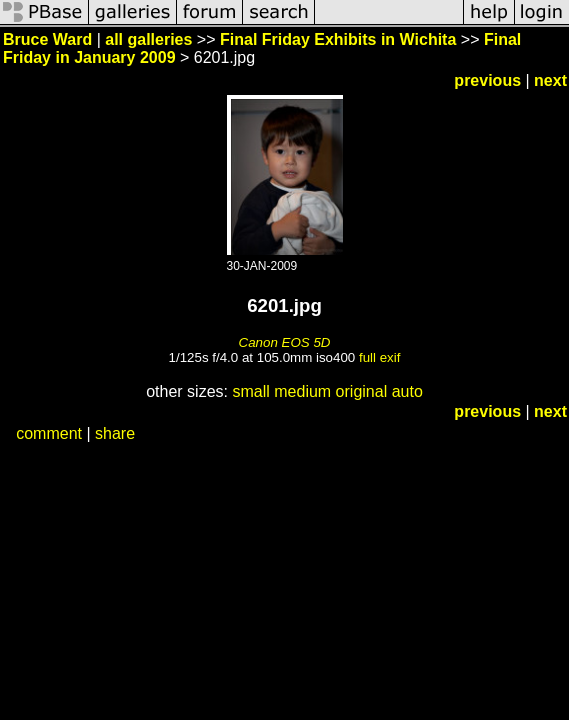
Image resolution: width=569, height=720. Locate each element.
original (362, 391)
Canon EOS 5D (285, 342)
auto (407, 391)
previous (487, 80)
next (550, 80)
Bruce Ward (47, 39)
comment (49, 433)
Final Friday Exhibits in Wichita (338, 39)
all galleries (148, 39)
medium (302, 391)
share (115, 433)
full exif (379, 357)
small (250, 391)
